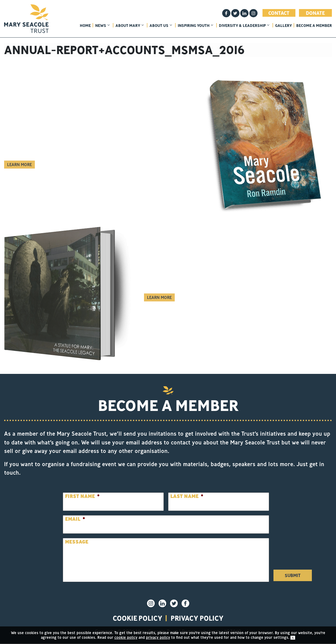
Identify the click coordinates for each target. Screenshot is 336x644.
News (102, 26)
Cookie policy (136, 618)
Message (77, 542)
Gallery (283, 26)
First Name (82, 496)
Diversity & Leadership (244, 26)
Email (75, 519)
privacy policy (198, 618)
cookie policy (126, 637)
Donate (315, 13)
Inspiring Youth (195, 26)
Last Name (187, 496)
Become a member (314, 26)
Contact (279, 13)
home (85, 26)
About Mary (130, 26)
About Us (161, 26)
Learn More (19, 165)
